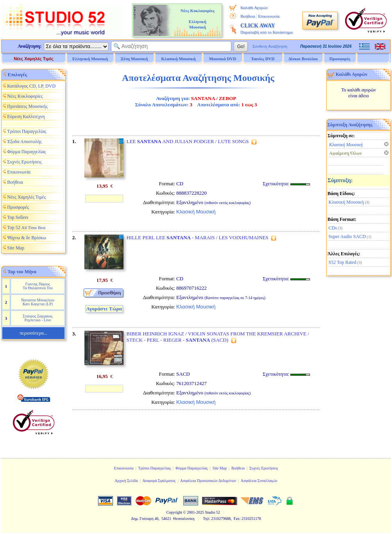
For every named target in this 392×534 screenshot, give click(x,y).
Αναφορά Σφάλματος (159, 481)
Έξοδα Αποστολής (24, 142)
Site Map (16, 248)
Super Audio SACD (347, 237)
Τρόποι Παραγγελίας (27, 131)
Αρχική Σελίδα (126, 481)
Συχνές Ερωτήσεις (24, 162)
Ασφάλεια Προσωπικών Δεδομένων (208, 481)
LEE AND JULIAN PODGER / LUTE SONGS (188, 141)
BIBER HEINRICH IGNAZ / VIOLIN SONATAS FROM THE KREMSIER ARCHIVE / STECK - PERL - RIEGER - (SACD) (218, 337)
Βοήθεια (248, 16)
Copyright (174, 512)
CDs (333, 228)
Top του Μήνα (22, 272)
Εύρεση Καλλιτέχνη (26, 116)
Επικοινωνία (269, 16)
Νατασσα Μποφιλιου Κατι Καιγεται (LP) (38, 302)
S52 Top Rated (343, 262)
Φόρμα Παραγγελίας (26, 152)
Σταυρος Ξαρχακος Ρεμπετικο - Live (38, 318)
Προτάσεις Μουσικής (27, 106)
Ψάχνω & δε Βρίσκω (27, 238)
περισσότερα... (33, 333)
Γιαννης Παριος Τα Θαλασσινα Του (38, 286)
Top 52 (26, 228)
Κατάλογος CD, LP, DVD (31, 86)
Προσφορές (340, 59)
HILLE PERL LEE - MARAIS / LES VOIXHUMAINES (198, 237)
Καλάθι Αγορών (254, 7)
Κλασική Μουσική (346, 202)
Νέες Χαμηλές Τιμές (33, 59)
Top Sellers (18, 217)
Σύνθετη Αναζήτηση (270, 46)
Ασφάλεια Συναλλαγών (259, 481)
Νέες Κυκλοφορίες (25, 96)
